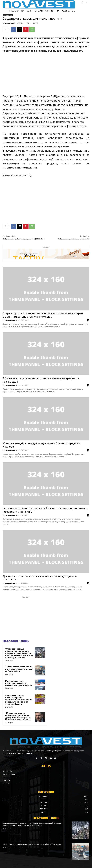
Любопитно (8, 15)
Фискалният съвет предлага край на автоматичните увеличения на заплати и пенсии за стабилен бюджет (19, 700)
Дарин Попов (10, 23)
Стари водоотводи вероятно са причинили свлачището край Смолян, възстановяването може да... (43, 315)
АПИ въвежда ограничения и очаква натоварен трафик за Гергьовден (19, 669)
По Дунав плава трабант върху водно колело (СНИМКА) (23, 239)
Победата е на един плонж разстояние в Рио (74, 239)
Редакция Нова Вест (11, 320)
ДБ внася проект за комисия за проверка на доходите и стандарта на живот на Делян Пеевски (18, 717)
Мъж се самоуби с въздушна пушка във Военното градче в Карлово (19, 683)
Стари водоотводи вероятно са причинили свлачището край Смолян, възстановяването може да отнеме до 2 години (19, 653)
